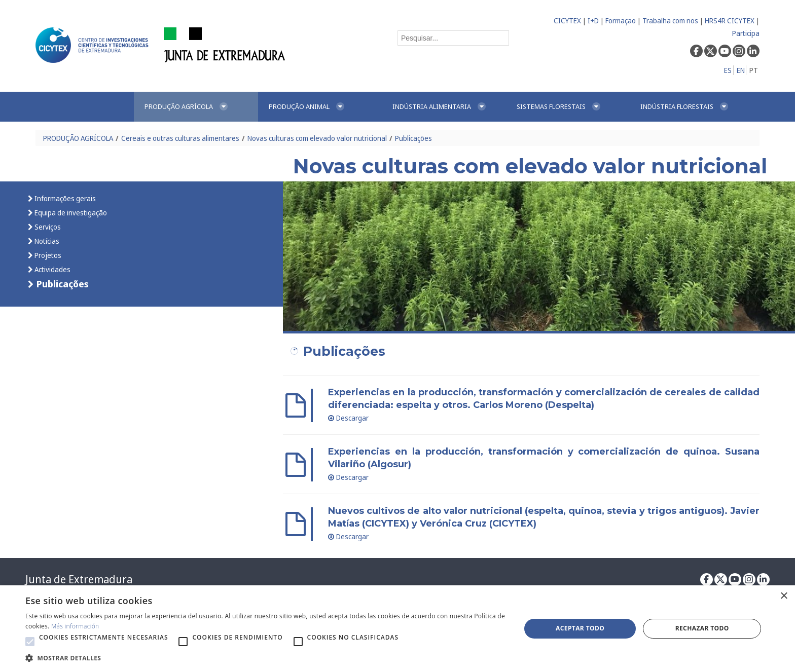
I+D (593, 21)
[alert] (397, 629)
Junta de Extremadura (79, 579)
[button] (30, 642)
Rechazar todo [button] (702, 628)
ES (728, 70)
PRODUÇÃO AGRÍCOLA (78, 138)
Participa (746, 33)
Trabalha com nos (670, 21)
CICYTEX (567, 21)
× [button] (784, 596)
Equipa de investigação (70, 213)
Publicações (413, 138)
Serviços (47, 227)
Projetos (47, 255)
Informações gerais (64, 198)
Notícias (46, 241)
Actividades (52, 269)
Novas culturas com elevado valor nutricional (317, 138)
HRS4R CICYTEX (730, 21)
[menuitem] (196, 107)
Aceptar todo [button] (580, 628)
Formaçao (621, 21)
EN (741, 70)
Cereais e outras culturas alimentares (180, 138)
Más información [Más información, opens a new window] (75, 626)
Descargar (348, 418)
